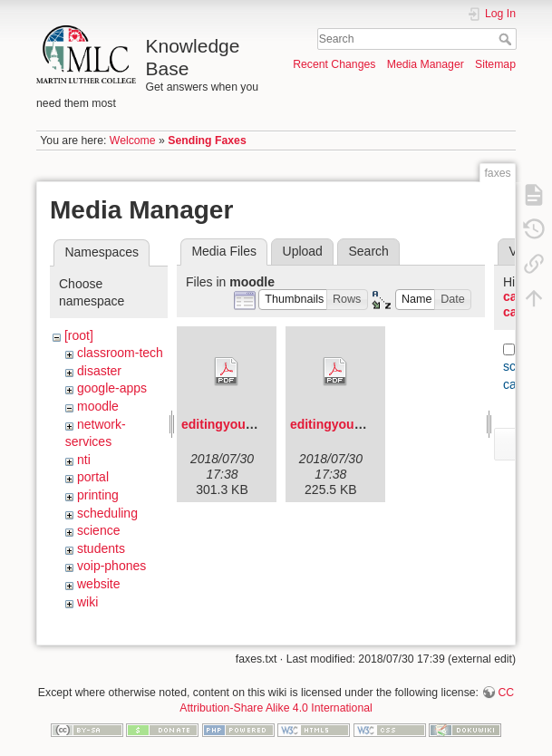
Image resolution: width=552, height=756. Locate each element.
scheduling (107, 513)
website (98, 584)
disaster (99, 371)
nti (84, 460)
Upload (303, 251)
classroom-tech (120, 353)
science (98, 530)
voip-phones (111, 566)
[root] (79, 335)
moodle (98, 406)
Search (507, 39)
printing (98, 495)
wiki (87, 602)
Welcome (133, 141)
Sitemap (495, 64)
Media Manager (426, 64)
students (101, 548)
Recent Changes (334, 64)
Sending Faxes (207, 141)
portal (93, 477)
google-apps (112, 388)
